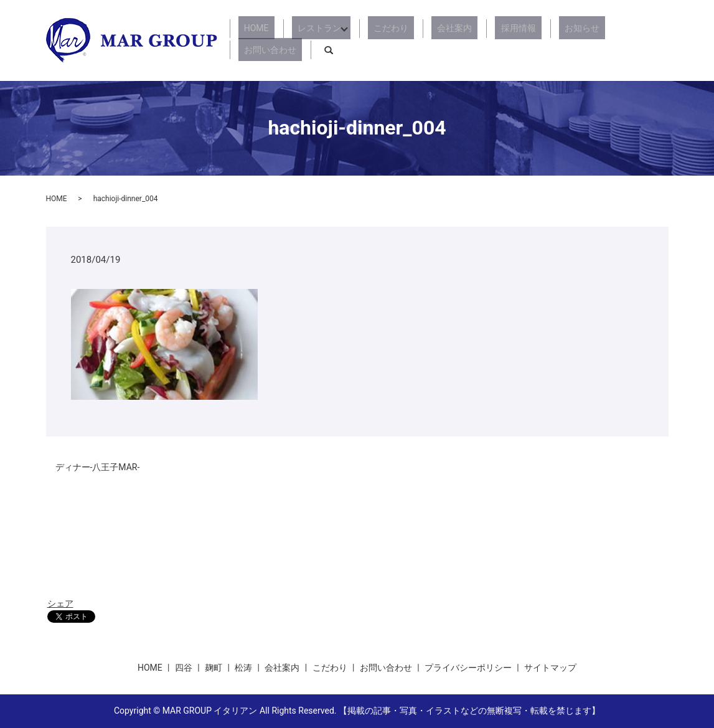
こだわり (388, 40)
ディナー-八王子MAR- (98, 467)
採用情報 (493, 40)
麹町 (214, 668)
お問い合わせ (606, 40)
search (659, 40)
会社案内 (441, 40)
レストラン (321, 40)
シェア (60, 603)
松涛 (243, 668)
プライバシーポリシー (468, 668)
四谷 (184, 668)
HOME (270, 40)
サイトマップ (550, 668)
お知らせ (545, 40)
